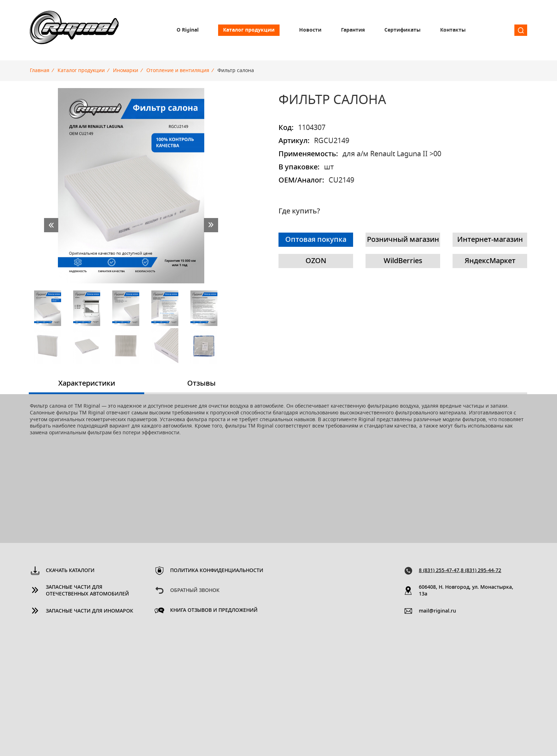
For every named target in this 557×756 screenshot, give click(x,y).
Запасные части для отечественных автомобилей (87, 591)
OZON (316, 261)
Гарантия (353, 30)
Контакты (453, 30)
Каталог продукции (249, 30)
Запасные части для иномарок (90, 611)
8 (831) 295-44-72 (481, 571)
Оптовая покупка (316, 240)
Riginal (74, 30)
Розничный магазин (403, 240)
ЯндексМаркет (490, 261)
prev (51, 225)
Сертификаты (402, 30)
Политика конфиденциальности (217, 571)
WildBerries (403, 261)
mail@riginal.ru (437, 611)
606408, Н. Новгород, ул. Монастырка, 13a (466, 591)
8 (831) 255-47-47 (439, 571)
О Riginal (188, 30)
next (211, 225)
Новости (310, 30)
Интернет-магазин (490, 240)
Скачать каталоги (70, 571)
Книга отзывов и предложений (214, 610)
